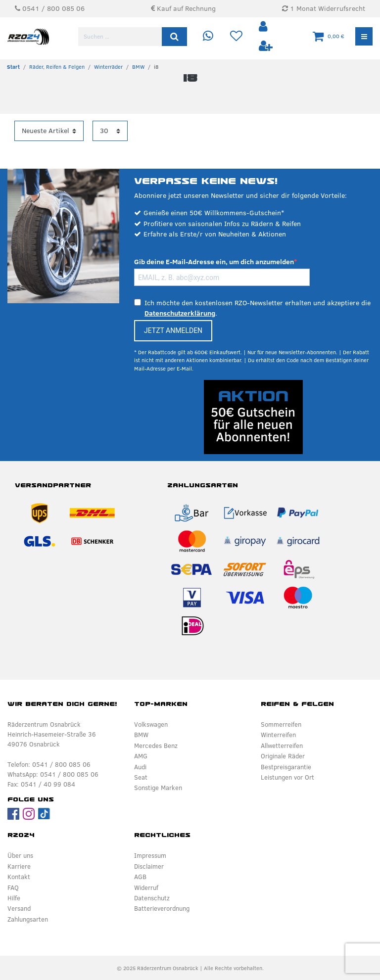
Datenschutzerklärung (180, 313)
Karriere (19, 866)
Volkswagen (151, 724)
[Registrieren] (266, 46)
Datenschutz (152, 898)
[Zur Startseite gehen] (13, 67)
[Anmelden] (264, 27)
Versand (19, 908)
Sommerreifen (281, 724)
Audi (140, 767)
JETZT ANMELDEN (173, 330)
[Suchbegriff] (121, 37)
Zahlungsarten (28, 919)
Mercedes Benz (156, 746)
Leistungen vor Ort (287, 777)
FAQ (13, 887)
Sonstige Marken (158, 788)
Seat (141, 777)
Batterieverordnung (162, 908)
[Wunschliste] (236, 36)
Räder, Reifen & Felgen (57, 67)
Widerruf (146, 887)
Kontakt (19, 877)
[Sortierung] (49, 131)
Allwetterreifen (282, 746)
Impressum (150, 855)
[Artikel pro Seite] (110, 131)
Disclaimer (149, 866)
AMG (141, 756)
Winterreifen (278, 735)
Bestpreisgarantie (286, 767)
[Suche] (174, 37)
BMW (138, 67)
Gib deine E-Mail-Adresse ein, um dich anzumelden (214, 262)
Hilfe (14, 898)
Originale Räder (283, 756)
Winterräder (108, 67)
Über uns (20, 855)
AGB (140, 877)
